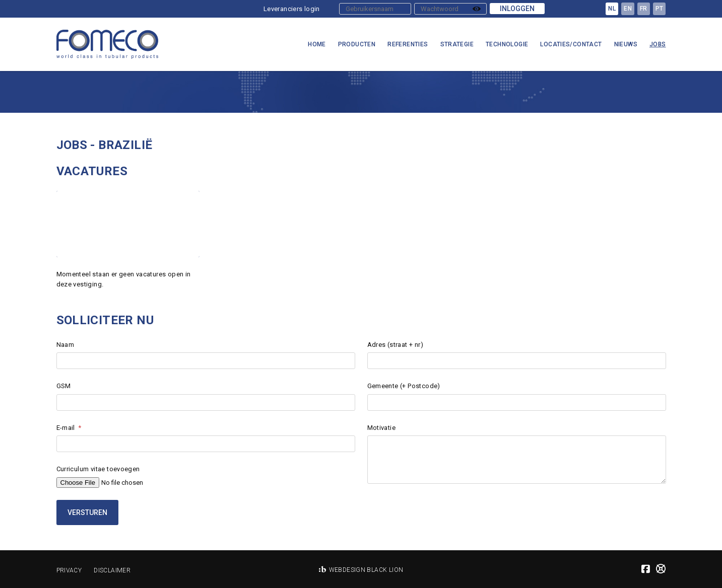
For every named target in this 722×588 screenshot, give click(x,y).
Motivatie (382, 428)
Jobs (658, 44)
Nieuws (626, 44)
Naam (65, 345)
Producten (357, 44)
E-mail (66, 428)
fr (644, 9)
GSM (64, 386)
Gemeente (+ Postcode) (404, 386)
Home (317, 44)
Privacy (69, 570)
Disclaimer (112, 570)
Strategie (457, 44)
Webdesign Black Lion (366, 570)
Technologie (507, 44)
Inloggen (517, 9)
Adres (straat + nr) (395, 345)
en (628, 9)
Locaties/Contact (571, 44)
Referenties (408, 44)
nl (612, 9)
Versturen (87, 512)
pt (660, 9)
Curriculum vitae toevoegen (98, 469)
